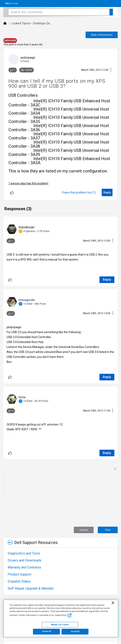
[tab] (18, 209)
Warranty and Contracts (24, 567)
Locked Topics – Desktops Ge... (32, 23)
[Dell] (5, 23)
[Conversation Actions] (111, 70)
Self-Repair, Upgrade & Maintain (31, 588)
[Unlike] (12, 193)
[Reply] (107, 192)
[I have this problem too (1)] (79, 192)
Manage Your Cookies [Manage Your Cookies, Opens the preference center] (60, 625)
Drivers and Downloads (25, 560)
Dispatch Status (19, 581)
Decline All (47, 631)
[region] (61, 619)
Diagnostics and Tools (24, 553)
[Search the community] (59, 12)
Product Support (19, 574)
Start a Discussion (102, 35)
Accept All (75, 631)
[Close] (113, 603)
